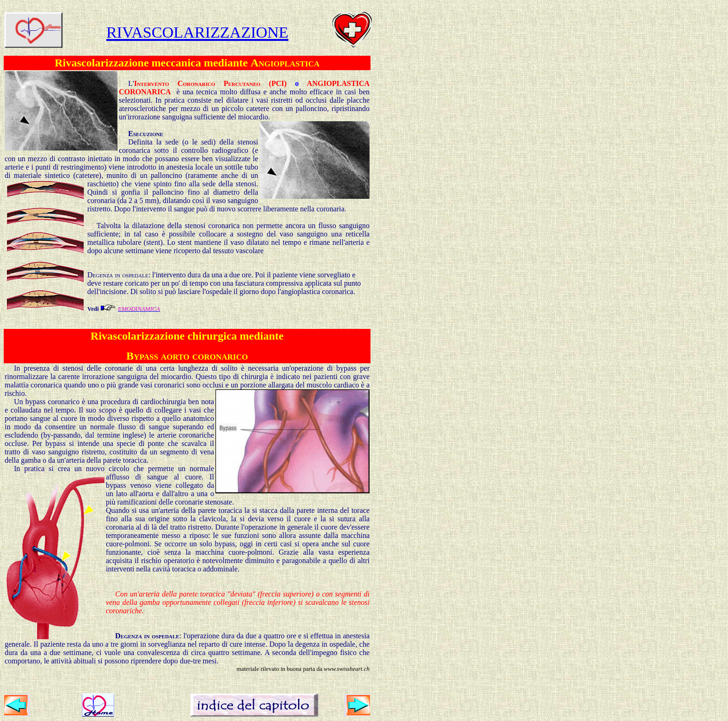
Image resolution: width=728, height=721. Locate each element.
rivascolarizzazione (197, 30)
